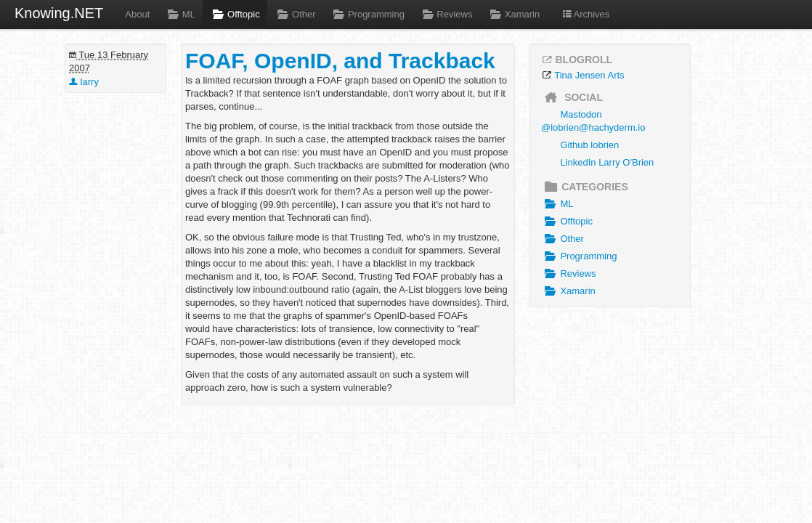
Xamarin (513, 14)
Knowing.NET (59, 13)
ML (179, 14)
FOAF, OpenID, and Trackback (340, 61)
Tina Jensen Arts (589, 75)
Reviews (446, 14)
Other (295, 14)
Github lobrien (589, 145)
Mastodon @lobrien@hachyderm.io (593, 121)
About (137, 14)
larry (84, 82)
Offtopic (235, 14)
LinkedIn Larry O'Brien (607, 162)
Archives (585, 14)
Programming (368, 14)
